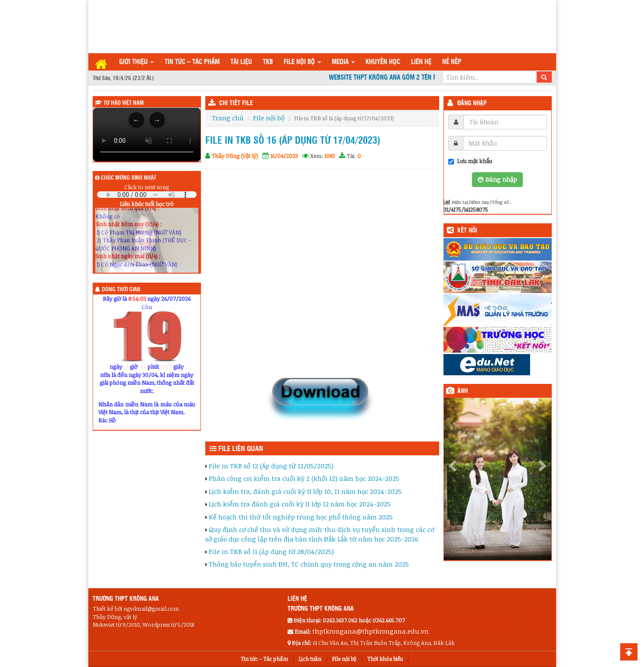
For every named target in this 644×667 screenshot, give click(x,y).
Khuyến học (383, 62)
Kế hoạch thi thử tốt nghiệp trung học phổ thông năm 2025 (301, 517)
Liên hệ (421, 62)
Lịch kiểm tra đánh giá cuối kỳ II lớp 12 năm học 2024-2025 (300, 504)
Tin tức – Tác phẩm (192, 62)
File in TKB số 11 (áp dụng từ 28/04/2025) (271, 551)
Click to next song (147, 187)
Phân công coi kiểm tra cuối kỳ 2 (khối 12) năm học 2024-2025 (304, 478)
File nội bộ (302, 62)
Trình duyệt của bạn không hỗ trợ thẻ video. (147, 135)
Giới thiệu (136, 62)
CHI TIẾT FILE (236, 103)
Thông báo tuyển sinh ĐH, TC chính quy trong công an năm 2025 (309, 564)
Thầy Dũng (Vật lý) (235, 156)
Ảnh (463, 391)
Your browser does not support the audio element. (147, 195)
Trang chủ (228, 118)
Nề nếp (452, 62)
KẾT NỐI (467, 231)
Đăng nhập (472, 103)
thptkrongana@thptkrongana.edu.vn (371, 631)
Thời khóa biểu (385, 659)
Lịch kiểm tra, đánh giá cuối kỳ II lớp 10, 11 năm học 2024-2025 (305, 491)
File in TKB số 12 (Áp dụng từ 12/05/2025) (271, 466)
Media (343, 62)
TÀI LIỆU (241, 62)
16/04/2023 (284, 156)
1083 (330, 156)
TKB (268, 62)
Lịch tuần (310, 659)
